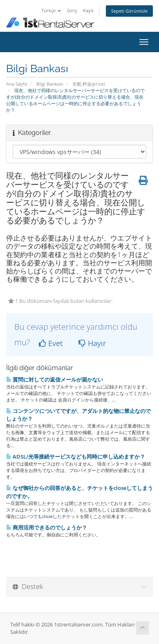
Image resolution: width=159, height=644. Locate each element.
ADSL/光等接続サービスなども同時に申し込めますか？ (76, 457)
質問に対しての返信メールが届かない (55, 379)
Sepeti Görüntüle (129, 11)
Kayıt (88, 10)
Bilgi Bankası (50, 84)
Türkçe (51, 10)
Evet (51, 343)
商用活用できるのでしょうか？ (47, 527)
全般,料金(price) (88, 84)
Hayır (92, 343)
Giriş (72, 10)
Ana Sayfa (17, 84)
